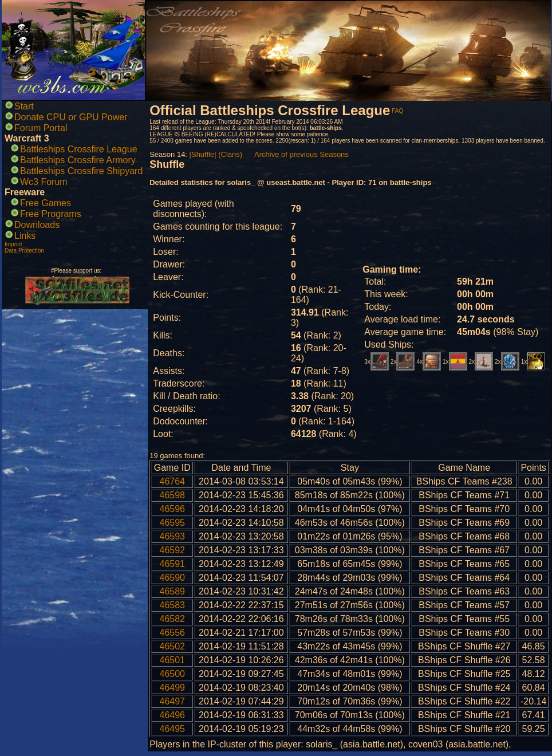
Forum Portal (41, 128)
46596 (173, 509)
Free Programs (51, 214)
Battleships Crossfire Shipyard (81, 171)
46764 (173, 481)
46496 (173, 715)
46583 (173, 605)
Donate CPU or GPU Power (71, 117)
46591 (173, 564)
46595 (173, 523)
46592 (173, 550)
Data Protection (24, 251)
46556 (173, 633)
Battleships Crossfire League (79, 149)
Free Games (46, 203)
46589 (173, 591)
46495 (173, 729)
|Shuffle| (203, 154)
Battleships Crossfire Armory (78, 160)
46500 (173, 674)
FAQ (397, 111)
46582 (173, 619)
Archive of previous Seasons (301, 154)
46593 (173, 536)
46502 (173, 646)
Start (24, 106)
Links (25, 236)
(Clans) (230, 154)
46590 (173, 578)
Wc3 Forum (44, 182)
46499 (173, 688)
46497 (173, 701)
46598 (173, 495)
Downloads (37, 225)
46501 (173, 660)
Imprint (13, 244)
